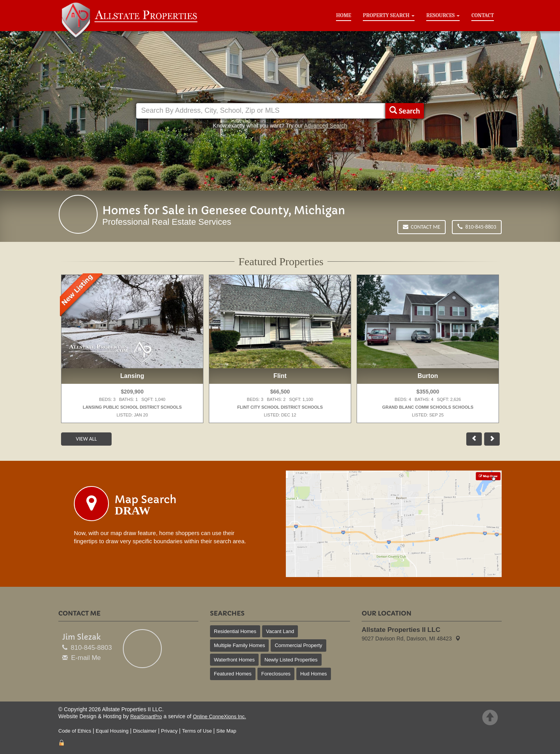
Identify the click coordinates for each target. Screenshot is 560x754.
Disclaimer (145, 731)
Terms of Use (197, 731)
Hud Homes (314, 674)
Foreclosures (276, 674)
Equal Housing (112, 731)
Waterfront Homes (234, 660)
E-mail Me (86, 658)
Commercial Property (298, 645)
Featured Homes (233, 674)
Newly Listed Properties (291, 660)
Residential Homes (235, 631)
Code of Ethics (75, 731)
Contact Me (422, 227)
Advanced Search (326, 126)
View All (86, 439)
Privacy (169, 731)
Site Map (226, 731)
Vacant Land (280, 631)
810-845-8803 (477, 227)
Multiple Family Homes (239, 645)
